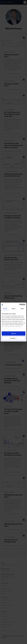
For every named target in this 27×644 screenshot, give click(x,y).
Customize (14, 338)
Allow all (13, 333)
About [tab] (22, 309)
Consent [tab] (5, 309)
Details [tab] (14, 309)
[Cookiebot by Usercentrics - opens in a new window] (19, 305)
